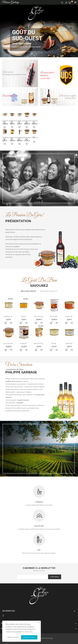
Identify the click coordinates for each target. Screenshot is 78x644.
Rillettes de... (9, 316)
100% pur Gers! (70, 98)
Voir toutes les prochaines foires (14, 74)
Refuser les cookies (13, 637)
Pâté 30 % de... (15, 121)
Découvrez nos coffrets (67, 96)
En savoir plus (28, 632)
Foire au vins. (8, 72)
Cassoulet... (54, 316)
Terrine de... (69, 316)
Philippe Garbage (21, 372)
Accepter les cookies (29, 637)
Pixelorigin (49, 638)
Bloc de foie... (39, 343)
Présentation (18, 221)
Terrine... (24, 316)
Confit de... (24, 343)
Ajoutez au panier (5, 122)
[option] (39, 39)
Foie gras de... (9, 343)
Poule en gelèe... (8, 121)
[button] (8, 39)
